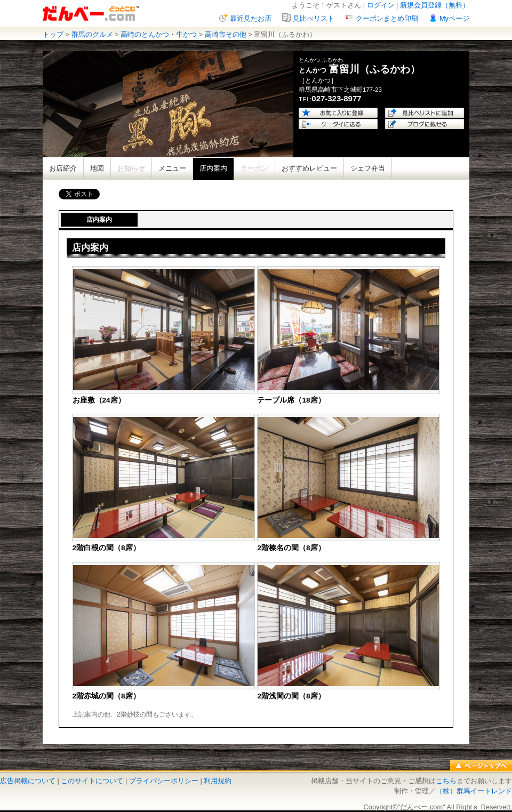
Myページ (454, 18)
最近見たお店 (251, 18)
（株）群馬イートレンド (474, 791)
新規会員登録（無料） (435, 5)
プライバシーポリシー (164, 781)
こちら (446, 781)
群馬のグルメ (92, 34)
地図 (97, 168)
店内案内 (213, 168)
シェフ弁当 (368, 168)
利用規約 (218, 781)
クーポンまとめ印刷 (387, 18)
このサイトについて (92, 781)
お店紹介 (63, 168)
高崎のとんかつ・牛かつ (159, 34)
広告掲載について (28, 781)
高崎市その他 (226, 34)
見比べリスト (314, 18)
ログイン (381, 5)
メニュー (172, 168)
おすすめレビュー (309, 168)
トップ (53, 34)
